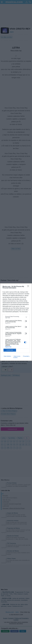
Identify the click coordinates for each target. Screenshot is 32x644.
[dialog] (16, 322)
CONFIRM (10, 350)
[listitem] (16, 317)
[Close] (29, 287)
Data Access (17, 356)
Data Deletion (7, 356)
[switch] (25, 321)
